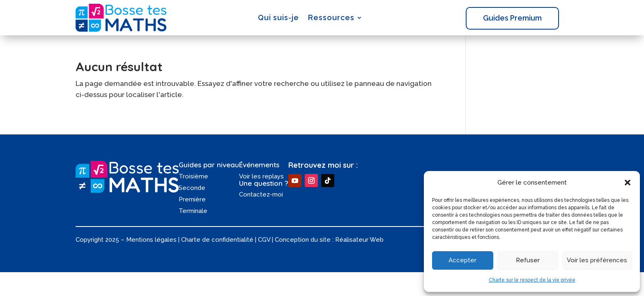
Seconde (192, 188)
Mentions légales (151, 240)
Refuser (528, 260)
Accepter (462, 260)
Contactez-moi (261, 194)
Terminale (193, 211)
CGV (264, 240)
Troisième (193, 176)
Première (192, 199)
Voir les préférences (597, 260)
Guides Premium (512, 18)
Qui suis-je (278, 17)
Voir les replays (261, 176)
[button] (628, 183)
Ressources (331, 17)
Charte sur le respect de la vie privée (532, 280)
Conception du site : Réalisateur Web (329, 240)
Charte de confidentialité (217, 240)
